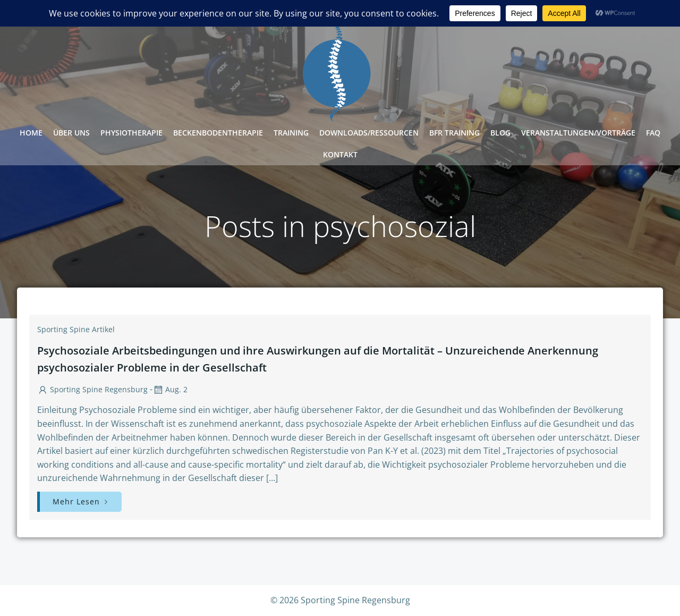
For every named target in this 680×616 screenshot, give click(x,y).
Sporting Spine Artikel (76, 329)
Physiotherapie (131, 133)
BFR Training (454, 133)
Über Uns (71, 133)
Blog (500, 133)
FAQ (653, 133)
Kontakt (340, 154)
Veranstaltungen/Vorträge (578, 133)
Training (291, 133)
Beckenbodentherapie (218, 133)
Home (31, 133)
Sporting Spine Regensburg (92, 389)
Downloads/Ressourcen (369, 133)
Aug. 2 (170, 389)
